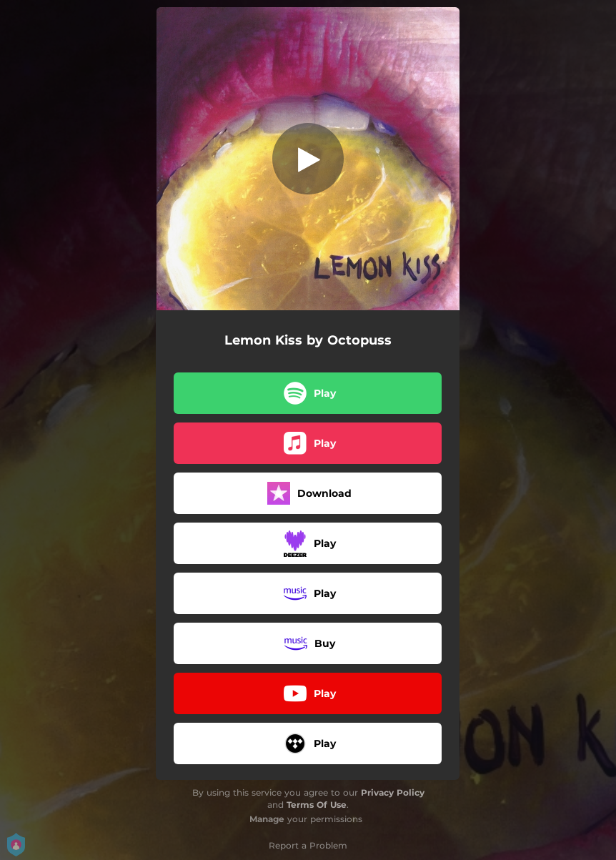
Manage (267, 819)
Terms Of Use (317, 805)
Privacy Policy (393, 792)
